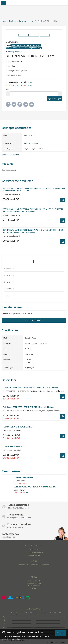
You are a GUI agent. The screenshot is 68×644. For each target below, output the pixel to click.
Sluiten (60, 633)
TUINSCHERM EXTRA (12, 446)
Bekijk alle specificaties (10, 155)
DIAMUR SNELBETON (23, 477)
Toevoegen (55, 99)
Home (4, 21)
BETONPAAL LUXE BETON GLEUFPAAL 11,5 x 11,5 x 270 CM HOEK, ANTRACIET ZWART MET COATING (33, 231)
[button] (11, 31)
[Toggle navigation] (4, 3)
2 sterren (9, 289)
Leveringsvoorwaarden (16, 52)
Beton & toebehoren (26, 21)
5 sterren (9, 269)
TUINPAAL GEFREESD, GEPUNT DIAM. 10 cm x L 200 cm (28, 407)
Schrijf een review (34, 320)
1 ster (8, 295)
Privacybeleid (24, 565)
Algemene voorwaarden (40, 565)
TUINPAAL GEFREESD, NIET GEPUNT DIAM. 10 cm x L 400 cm (31, 387)
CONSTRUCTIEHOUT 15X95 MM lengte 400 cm (35, 487)
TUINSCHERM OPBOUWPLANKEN (18, 427)
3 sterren (9, 282)
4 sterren (9, 275)
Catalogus (13, 21)
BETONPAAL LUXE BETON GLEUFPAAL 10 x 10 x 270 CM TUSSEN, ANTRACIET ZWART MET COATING (33, 210)
